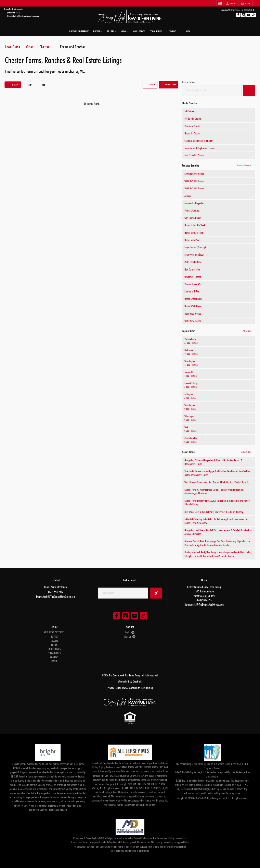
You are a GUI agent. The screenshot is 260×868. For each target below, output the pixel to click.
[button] (150, 83)
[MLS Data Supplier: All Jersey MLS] (130, 751)
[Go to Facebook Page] (238, 15)
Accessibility (134, 687)
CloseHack (137, 680)
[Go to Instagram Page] (243, 15)
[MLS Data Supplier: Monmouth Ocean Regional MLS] (130, 826)
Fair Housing (147, 687)
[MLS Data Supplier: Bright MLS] (48, 751)
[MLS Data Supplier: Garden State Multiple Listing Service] (212, 751)
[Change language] (220, 3)
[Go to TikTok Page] (253, 15)
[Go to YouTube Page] (248, 15)
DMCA (125, 687)
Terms (118, 687)
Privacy (111, 687)
